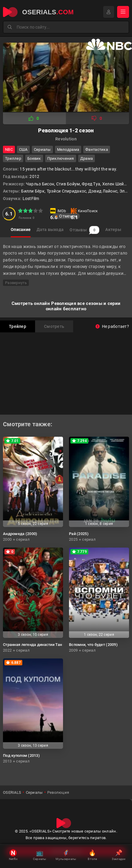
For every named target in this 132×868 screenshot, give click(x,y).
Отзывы (84, 230)
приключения (61, 158)
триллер (13, 158)
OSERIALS (12, 792)
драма (87, 158)
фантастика (97, 149)
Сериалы (42, 149)
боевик (34, 158)
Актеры (113, 230)
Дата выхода (50, 230)
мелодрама (68, 149)
